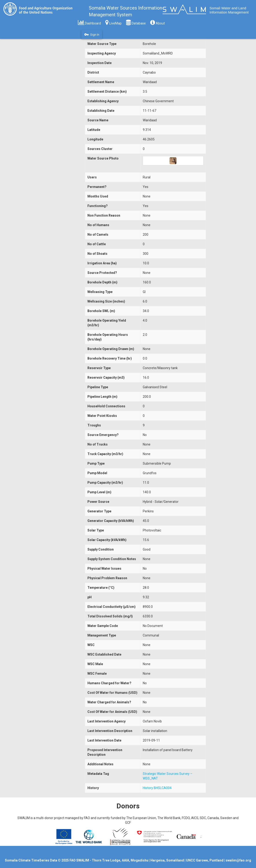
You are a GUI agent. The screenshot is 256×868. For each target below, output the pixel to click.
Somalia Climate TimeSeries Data (31, 860)
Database (136, 22)
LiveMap (113, 22)
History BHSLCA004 (157, 788)
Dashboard (89, 22)
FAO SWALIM (80, 860)
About (158, 22)
